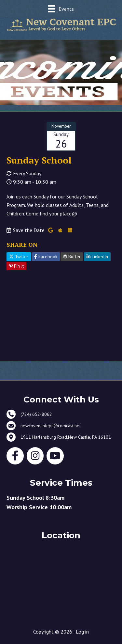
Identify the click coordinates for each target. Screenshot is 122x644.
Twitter (19, 257)
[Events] (61, 9)
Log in (82, 632)
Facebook (46, 257)
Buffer (72, 257)
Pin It (16, 266)
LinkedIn (97, 257)
